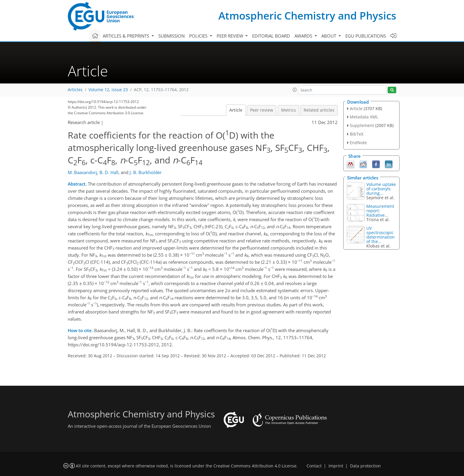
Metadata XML (364, 117)
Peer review (262, 110)
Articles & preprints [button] (127, 36)
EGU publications (366, 36)
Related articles (319, 110)
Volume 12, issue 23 (108, 90)
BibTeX (357, 134)
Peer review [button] (231, 36)
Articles (75, 90)
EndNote (358, 143)
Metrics (289, 110)
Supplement (362, 125)
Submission (171, 36)
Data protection (365, 466)
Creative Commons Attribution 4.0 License (255, 466)
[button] (295, 90)
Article (236, 110)
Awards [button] (304, 36)
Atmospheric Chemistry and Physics (307, 16)
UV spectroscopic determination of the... (381, 235)
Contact (314, 466)
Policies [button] (199, 36)
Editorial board (271, 36)
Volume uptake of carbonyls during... (381, 189)
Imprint (336, 466)
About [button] (329, 36)
